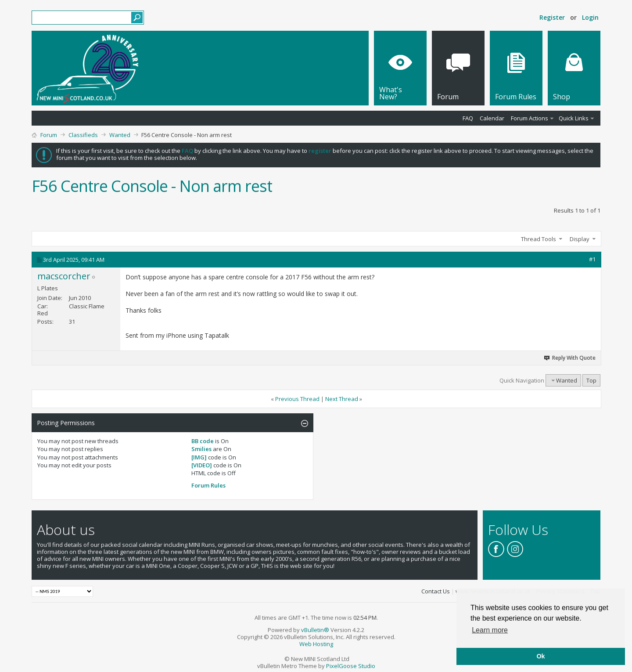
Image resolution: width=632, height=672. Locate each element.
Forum (49, 135)
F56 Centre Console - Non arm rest (152, 186)
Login (590, 17)
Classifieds (83, 135)
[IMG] (199, 457)
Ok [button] (540, 656)
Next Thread (342, 399)
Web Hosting (316, 644)
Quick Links (574, 118)
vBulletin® (315, 630)
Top (591, 380)
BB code (203, 441)
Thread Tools (539, 239)
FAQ (468, 118)
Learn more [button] (490, 630)
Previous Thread (297, 399)
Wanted (120, 135)
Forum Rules (208, 485)
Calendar (492, 118)
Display (580, 239)
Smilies (201, 449)
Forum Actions (530, 118)
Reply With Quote (570, 358)
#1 (592, 259)
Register (552, 17)
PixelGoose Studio (351, 666)
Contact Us (436, 591)
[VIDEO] (202, 465)
